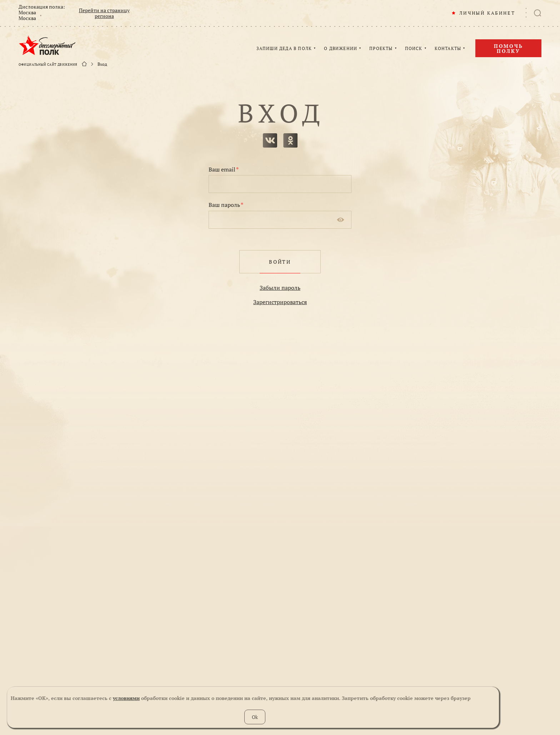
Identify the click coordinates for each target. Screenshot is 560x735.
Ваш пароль (226, 205)
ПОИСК (414, 49)
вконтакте (270, 140)
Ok (255, 717)
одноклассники (290, 140)
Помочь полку (509, 48)
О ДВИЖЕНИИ (341, 49)
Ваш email (224, 169)
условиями (126, 698)
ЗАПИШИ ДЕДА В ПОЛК (284, 49)
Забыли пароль (280, 288)
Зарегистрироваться (280, 302)
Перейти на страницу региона (104, 13)
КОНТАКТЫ (448, 49)
